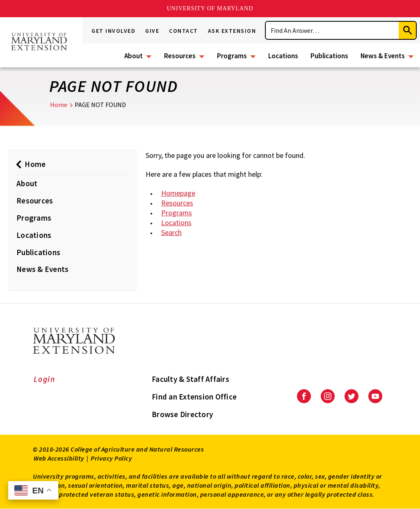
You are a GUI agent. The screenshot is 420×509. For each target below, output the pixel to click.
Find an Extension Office (194, 397)
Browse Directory (182, 414)
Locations (283, 56)
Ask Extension (232, 31)
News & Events (383, 56)
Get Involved (113, 31)
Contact (184, 31)
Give (152, 31)
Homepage (178, 193)
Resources (180, 56)
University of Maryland (210, 8)
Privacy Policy (111, 458)
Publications (329, 56)
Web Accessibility (59, 458)
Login (45, 379)
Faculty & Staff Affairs (191, 379)
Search (171, 232)
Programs (232, 56)
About (134, 56)
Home (59, 105)
